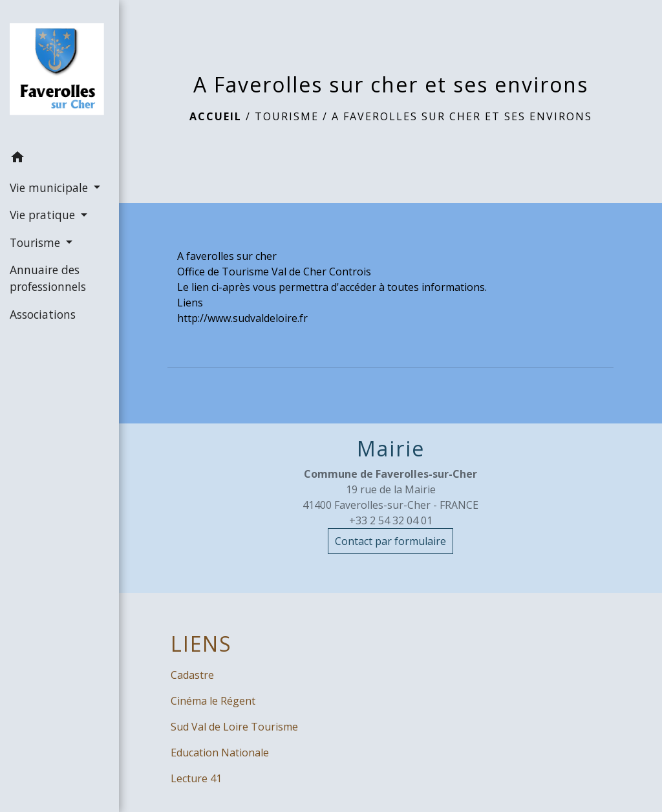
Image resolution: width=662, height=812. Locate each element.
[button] (59, 159)
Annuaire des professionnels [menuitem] (48, 278)
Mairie (391, 449)
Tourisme (287, 116)
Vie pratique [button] (44, 215)
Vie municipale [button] (50, 187)
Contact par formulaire (390, 541)
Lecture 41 (196, 778)
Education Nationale (220, 753)
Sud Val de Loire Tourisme (234, 727)
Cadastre (192, 675)
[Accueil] (59, 72)
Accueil (216, 116)
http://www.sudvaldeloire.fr (242, 318)
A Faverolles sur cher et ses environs (462, 116)
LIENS (201, 644)
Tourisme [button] (37, 242)
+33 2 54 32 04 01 (391, 520)
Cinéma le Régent (213, 701)
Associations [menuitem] (43, 314)
